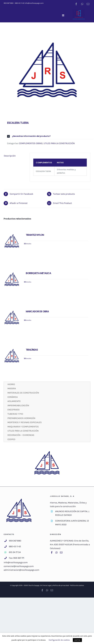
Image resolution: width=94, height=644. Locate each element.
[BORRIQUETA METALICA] (12, 280)
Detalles (29, 244)
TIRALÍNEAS (32, 350)
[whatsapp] (82, 4)
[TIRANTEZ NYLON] (12, 241)
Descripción (10, 156)
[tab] (15, 156)
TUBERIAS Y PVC (15, 414)
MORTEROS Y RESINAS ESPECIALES (25, 422)
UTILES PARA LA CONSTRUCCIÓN (59, 143)
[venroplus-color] (79, 11)
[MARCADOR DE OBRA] (12, 318)
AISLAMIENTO (14, 401)
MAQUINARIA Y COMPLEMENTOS (23, 427)
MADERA (12, 388)
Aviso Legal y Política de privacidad (56, 585)
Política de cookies (77, 585)
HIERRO (11, 384)
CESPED (11, 439)
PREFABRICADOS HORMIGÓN (21, 418)
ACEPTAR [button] (77, 640)
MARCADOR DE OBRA (37, 311)
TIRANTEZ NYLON (35, 235)
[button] (50, 136)
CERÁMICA (13, 397)
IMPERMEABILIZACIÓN (18, 405)
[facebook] (76, 4)
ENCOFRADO (14, 410)
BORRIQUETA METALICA (38, 273)
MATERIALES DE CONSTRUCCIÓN (23, 393)
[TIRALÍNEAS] (12, 356)
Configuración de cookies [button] (59, 640)
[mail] (88, 4)
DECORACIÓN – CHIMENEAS (21, 435)
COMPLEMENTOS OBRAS (31, 143)
